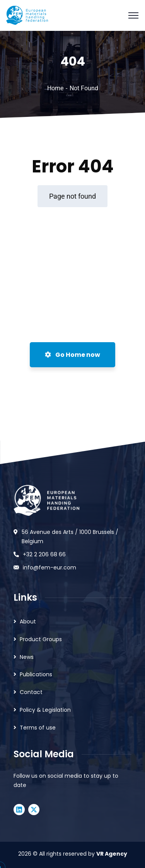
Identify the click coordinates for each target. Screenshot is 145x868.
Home (55, 88)
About (28, 621)
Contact (31, 692)
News (27, 657)
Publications (36, 674)
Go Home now (72, 355)
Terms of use (38, 728)
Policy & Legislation (45, 710)
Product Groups (41, 639)
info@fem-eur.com (49, 567)
